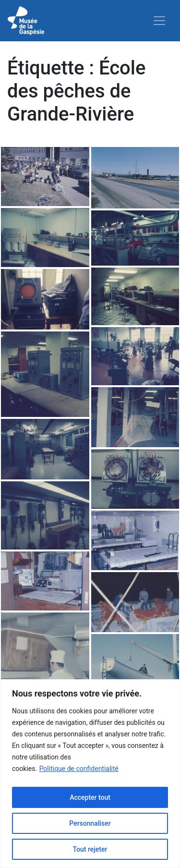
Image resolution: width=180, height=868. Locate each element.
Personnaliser (90, 823)
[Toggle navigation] (159, 21)
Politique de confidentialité (79, 769)
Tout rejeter (90, 849)
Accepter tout (90, 797)
